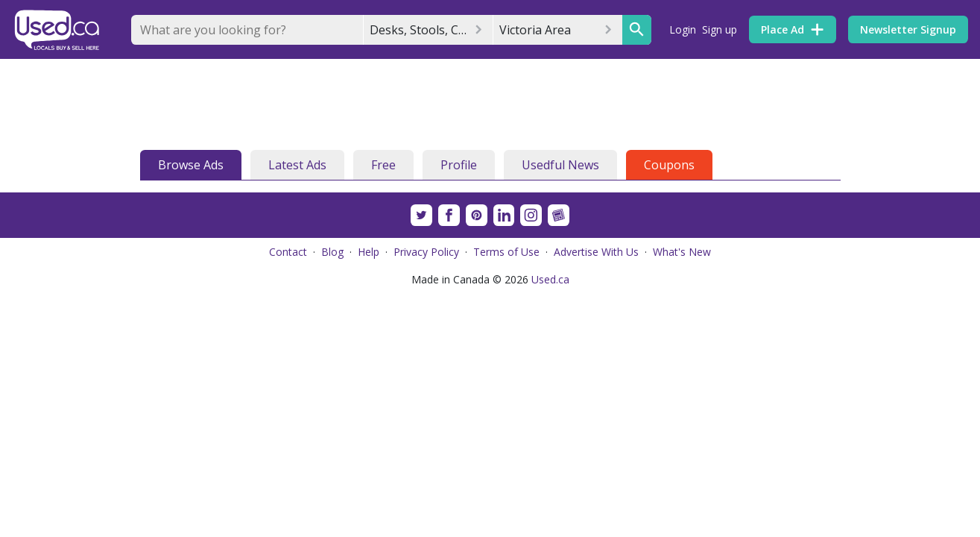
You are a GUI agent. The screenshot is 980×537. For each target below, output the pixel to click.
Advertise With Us (596, 252)
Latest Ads (297, 165)
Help (369, 252)
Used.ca (550, 279)
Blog (332, 252)
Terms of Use (506, 252)
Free (383, 165)
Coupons (669, 165)
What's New (682, 252)
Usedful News (560, 165)
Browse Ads (191, 165)
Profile (459, 165)
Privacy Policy (426, 252)
